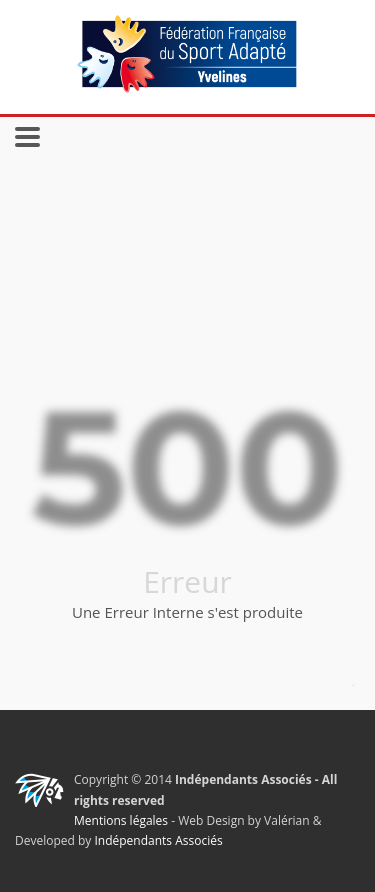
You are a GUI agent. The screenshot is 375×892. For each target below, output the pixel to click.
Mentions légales (121, 820)
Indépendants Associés (158, 840)
